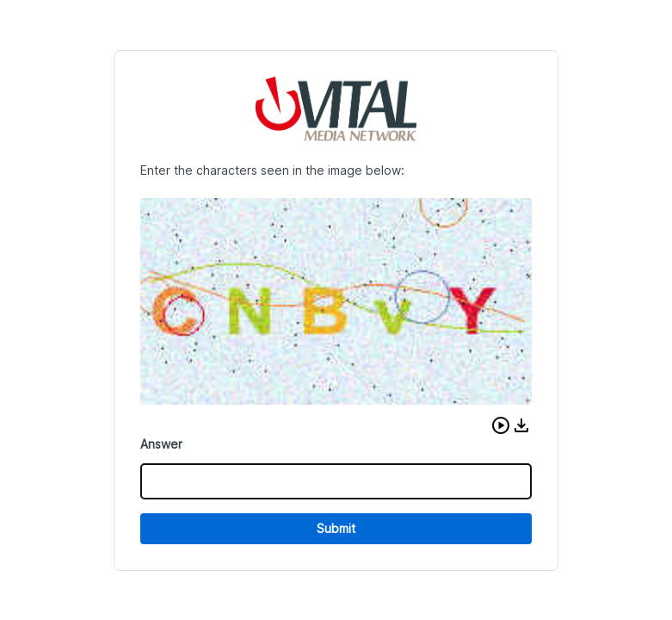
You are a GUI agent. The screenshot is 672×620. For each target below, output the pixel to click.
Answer (161, 444)
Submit (336, 528)
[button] (501, 425)
